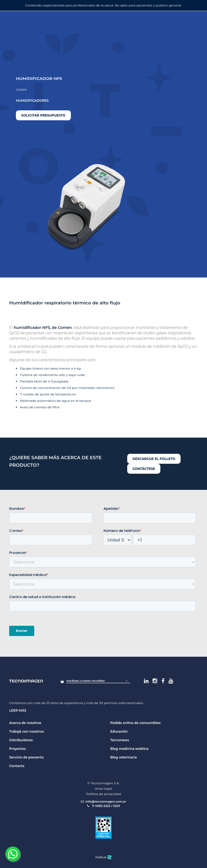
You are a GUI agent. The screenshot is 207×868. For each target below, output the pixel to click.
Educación (119, 731)
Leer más (18, 710)
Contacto (17, 766)
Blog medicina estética (129, 749)
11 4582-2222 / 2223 (103, 806)
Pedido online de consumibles (135, 723)
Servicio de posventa (26, 757)
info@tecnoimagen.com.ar (103, 802)
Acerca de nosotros (25, 723)
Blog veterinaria (123, 757)
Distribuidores (21, 740)
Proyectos (17, 749)
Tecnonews (120, 740)
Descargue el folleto (154, 459)
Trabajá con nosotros (26, 731)
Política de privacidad (104, 794)
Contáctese (144, 469)
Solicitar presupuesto (43, 115)
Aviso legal (103, 788)
